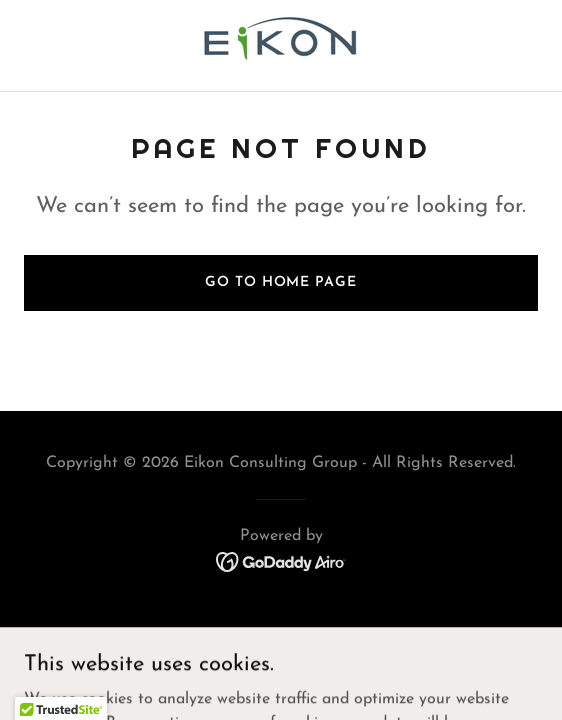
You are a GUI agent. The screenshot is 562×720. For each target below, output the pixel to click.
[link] (281, 45)
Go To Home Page (280, 282)
